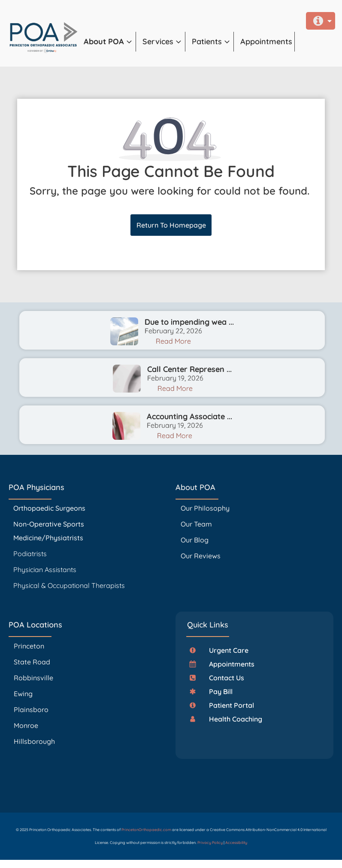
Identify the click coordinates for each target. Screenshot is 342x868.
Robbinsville (33, 678)
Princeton (29, 646)
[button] (110, 42)
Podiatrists (30, 554)
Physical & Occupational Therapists (69, 585)
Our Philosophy (205, 508)
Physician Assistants (46, 570)
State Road (32, 662)
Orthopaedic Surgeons (49, 508)
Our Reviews (201, 556)
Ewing (23, 694)
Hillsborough (34, 741)
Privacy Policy (210, 842)
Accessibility (236, 842)
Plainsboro (32, 710)
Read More (173, 341)
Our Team (196, 524)
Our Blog (195, 540)
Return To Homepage (171, 225)
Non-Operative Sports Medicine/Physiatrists (49, 531)
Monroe (26, 725)
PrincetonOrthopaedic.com (146, 830)
